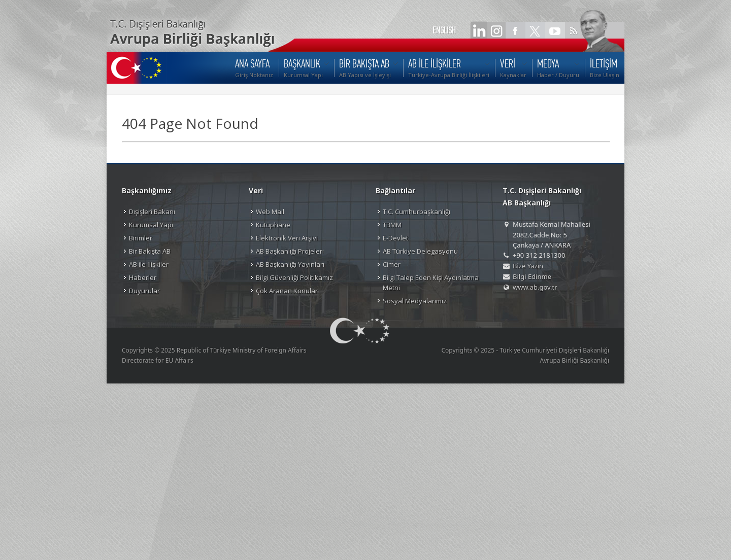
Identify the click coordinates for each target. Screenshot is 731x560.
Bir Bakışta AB (150, 251)
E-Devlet (395, 238)
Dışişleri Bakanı (152, 212)
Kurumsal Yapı (151, 225)
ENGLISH (444, 30)
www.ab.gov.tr (535, 287)
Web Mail (270, 212)
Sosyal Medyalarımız (415, 301)
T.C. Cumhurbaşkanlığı (417, 212)
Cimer (392, 264)
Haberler (143, 277)
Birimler (141, 238)
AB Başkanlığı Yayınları (290, 264)
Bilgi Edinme (532, 276)
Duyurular (144, 291)
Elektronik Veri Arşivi (287, 238)
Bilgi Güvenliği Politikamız (294, 277)
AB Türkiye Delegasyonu (420, 251)
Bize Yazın (528, 266)
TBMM (392, 225)
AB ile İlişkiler (149, 264)
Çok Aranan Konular (287, 291)
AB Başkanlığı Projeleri (290, 251)
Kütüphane (273, 225)
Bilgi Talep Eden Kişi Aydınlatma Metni (431, 283)
